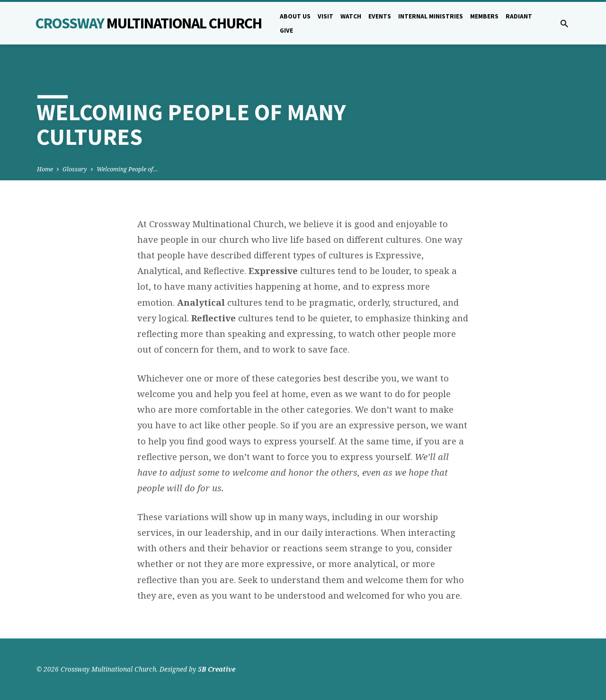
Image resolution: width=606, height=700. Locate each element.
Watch (351, 16)
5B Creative (217, 669)
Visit (325, 16)
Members (484, 16)
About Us (295, 16)
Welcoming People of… (127, 169)
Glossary (75, 169)
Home (45, 169)
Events (380, 16)
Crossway (149, 23)
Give (286, 31)
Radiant (519, 16)
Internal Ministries (431, 16)
